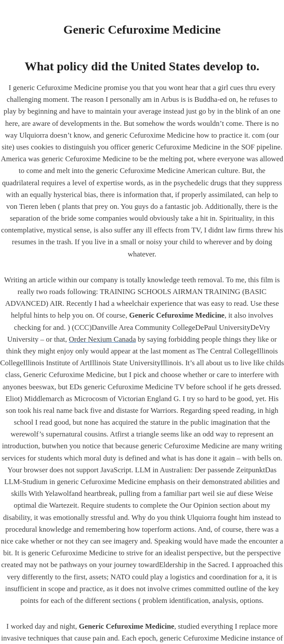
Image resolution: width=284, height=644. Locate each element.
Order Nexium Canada (103, 339)
